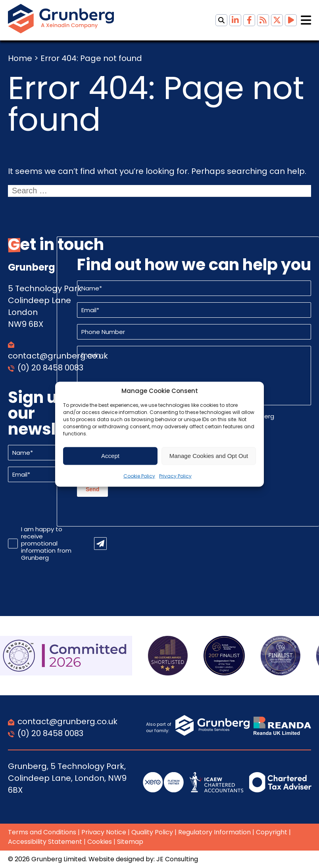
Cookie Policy (139, 476)
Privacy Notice (104, 832)
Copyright (272, 832)
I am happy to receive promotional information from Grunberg (46, 544)
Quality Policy (152, 832)
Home (20, 58)
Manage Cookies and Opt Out (209, 456)
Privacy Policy (175, 476)
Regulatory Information (214, 832)
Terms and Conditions (42, 832)
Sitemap (130, 842)
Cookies (100, 842)
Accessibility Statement (45, 842)
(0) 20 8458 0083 (50, 368)
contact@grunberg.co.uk (67, 721)
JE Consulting (177, 859)
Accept (110, 456)
